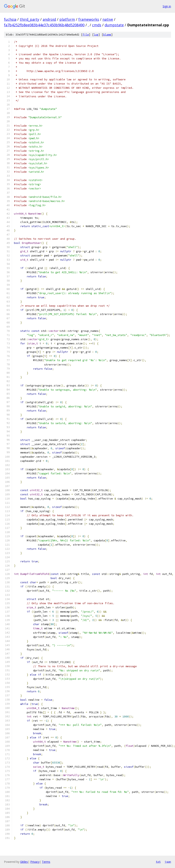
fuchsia (10, 19)
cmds (97, 25)
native (108, 19)
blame (107, 35)
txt (158, 862)
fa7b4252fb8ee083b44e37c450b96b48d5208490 (44, 25)
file (86, 35)
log (96, 35)
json (168, 862)
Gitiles (24, 862)
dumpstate (114, 25)
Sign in (167, 6)
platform (67, 19)
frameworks (89, 19)
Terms (46, 862)
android (49, 19)
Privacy (35, 862)
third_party (29, 19)
